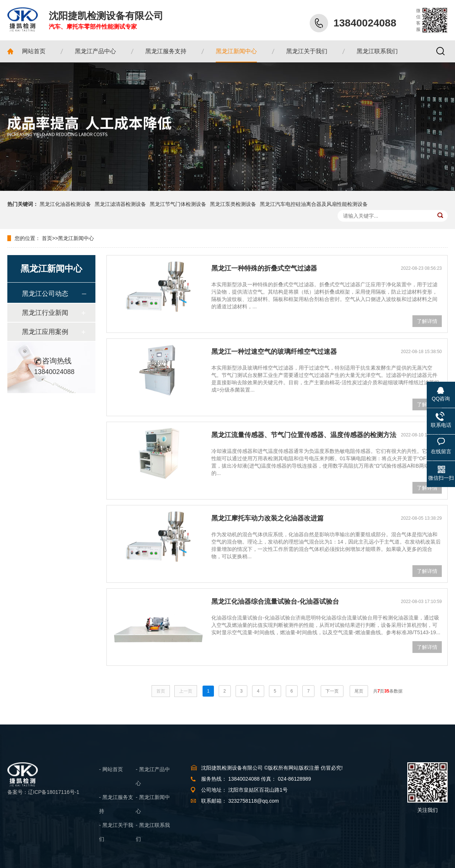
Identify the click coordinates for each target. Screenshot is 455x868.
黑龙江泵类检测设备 (233, 204)
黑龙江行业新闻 (45, 313)
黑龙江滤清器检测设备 (120, 204)
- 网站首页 (111, 769)
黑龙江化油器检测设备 (65, 204)
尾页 (359, 691)
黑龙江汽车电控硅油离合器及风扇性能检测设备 (314, 204)
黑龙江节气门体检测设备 (178, 204)
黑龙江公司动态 (45, 294)
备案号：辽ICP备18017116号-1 (43, 792)
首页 (47, 238)
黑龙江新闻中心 (76, 238)
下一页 (332, 691)
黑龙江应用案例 (45, 332)
